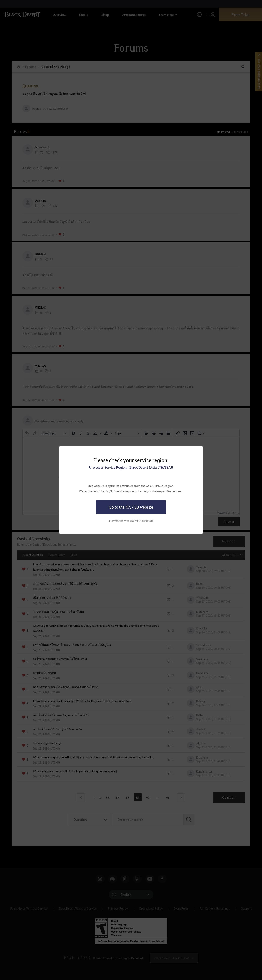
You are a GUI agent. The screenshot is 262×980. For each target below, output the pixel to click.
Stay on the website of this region (131, 520)
